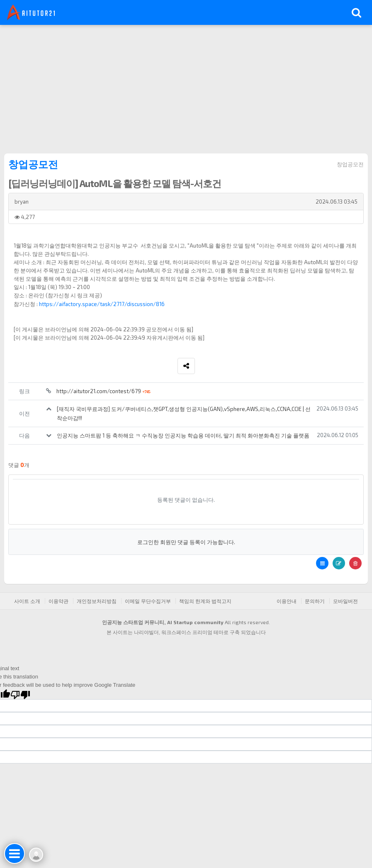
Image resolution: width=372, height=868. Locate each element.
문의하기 (315, 601)
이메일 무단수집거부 (148, 601)
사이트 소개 (27, 601)
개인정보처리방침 (97, 601)
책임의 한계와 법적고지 (205, 601)
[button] (322, 563)
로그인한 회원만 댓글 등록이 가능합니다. (186, 542)
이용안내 (287, 601)
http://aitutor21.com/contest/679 (103, 391)
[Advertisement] (186, 87)
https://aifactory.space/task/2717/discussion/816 (102, 304)
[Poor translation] (20, 694)
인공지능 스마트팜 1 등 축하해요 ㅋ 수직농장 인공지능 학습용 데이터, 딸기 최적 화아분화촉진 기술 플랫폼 (183, 435)
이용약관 (58, 601)
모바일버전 (345, 601)
